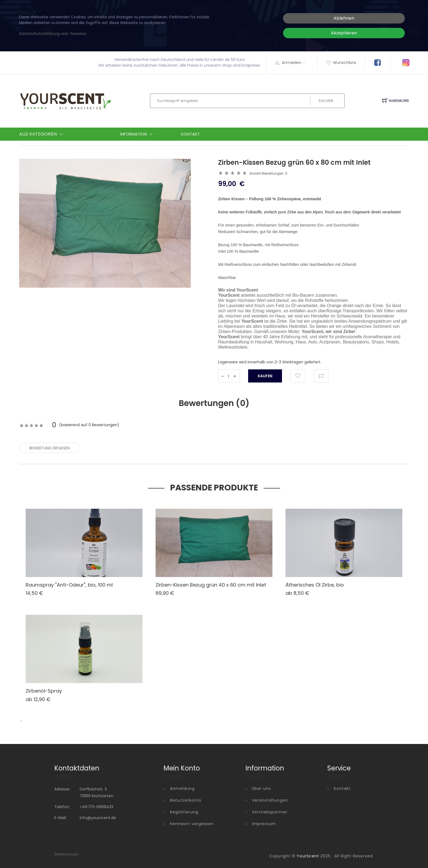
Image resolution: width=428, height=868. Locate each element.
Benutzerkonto (186, 800)
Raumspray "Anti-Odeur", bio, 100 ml (69, 585)
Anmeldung (182, 788)
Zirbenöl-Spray (44, 691)
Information (138, 134)
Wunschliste (341, 63)
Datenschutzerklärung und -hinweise (53, 34)
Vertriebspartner (270, 812)
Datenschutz (66, 854)
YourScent (308, 856)
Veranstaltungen (270, 800)
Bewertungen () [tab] (214, 403)
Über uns (261, 788)
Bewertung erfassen (50, 448)
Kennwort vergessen (192, 824)
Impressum (264, 824)
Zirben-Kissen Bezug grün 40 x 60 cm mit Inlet (211, 585)
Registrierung (184, 812)
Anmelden (295, 63)
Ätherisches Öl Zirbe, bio (315, 585)
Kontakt (191, 134)
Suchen (326, 101)
